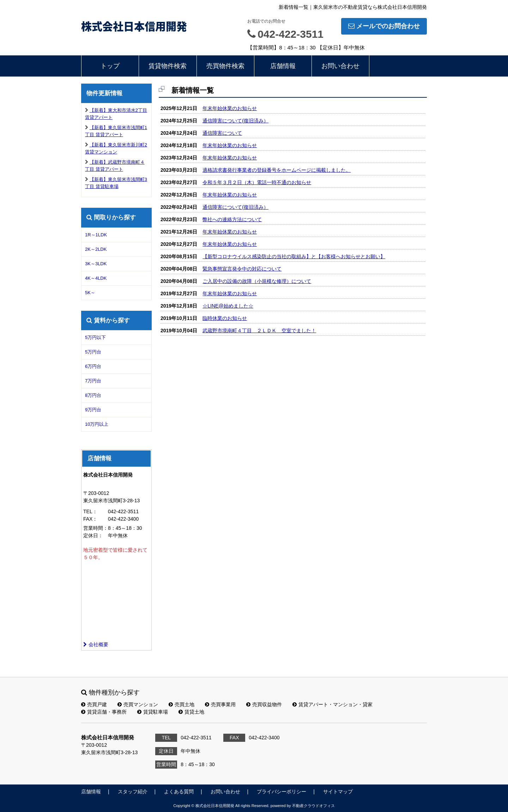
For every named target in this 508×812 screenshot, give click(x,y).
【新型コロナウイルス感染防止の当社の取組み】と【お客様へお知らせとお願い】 (294, 256)
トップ (110, 66)
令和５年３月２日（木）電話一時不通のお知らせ (257, 182)
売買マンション (138, 704)
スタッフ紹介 (133, 792)
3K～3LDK (96, 264)
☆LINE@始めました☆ (228, 306)
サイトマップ (338, 792)
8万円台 (93, 395)
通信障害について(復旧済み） (235, 121)
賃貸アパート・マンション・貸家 (332, 704)
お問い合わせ (340, 66)
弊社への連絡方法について (232, 219)
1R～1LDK (96, 235)
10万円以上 (97, 424)
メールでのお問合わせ (384, 26)
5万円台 (93, 352)
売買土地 (182, 704)
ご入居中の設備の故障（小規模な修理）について (257, 281)
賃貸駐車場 (153, 712)
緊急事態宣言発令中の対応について (242, 269)
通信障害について (222, 133)
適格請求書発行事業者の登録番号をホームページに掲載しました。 (277, 170)
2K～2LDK (96, 249)
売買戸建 (94, 704)
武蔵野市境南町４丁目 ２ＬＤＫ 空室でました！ (259, 331)
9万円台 (93, 410)
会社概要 (96, 644)
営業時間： (96, 528)
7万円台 (93, 381)
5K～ (90, 293)
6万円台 (93, 366)
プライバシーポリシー (282, 792)
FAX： (90, 519)
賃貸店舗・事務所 (104, 712)
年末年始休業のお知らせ (230, 108)
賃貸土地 (191, 712)
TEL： (90, 511)
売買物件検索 (225, 66)
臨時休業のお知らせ (225, 318)
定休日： (93, 535)
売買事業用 (220, 704)
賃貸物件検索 (168, 66)
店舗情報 (283, 66)
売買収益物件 (264, 704)
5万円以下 (95, 337)
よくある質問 (179, 792)
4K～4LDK (96, 278)
